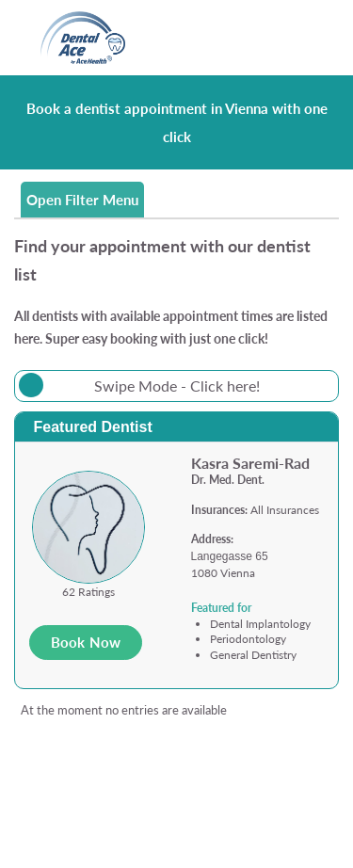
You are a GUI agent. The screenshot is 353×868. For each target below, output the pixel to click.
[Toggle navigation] (303, 38)
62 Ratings (88, 592)
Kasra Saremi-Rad (250, 463)
